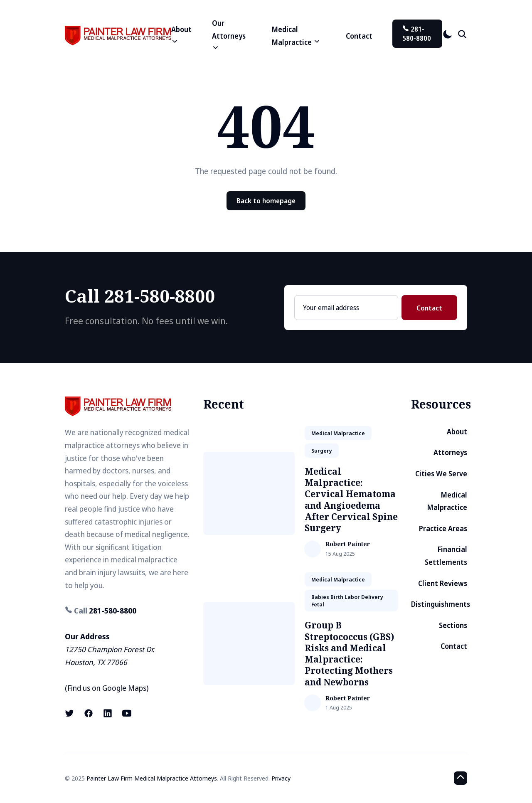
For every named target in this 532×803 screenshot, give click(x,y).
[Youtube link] (127, 713)
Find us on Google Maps (107, 688)
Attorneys (450, 452)
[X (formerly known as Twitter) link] (70, 713)
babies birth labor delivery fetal (347, 601)
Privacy (281, 778)
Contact (359, 36)
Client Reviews (443, 583)
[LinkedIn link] (108, 713)
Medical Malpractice (447, 501)
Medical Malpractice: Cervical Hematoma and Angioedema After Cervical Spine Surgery (351, 500)
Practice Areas (443, 528)
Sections (453, 625)
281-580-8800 (417, 34)
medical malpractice (338, 433)
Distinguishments (441, 604)
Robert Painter (348, 544)
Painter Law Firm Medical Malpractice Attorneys (152, 778)
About (457, 432)
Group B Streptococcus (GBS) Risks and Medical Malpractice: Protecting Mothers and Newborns (349, 653)
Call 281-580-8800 (140, 296)
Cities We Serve (441, 474)
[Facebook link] (89, 713)
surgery (322, 451)
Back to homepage (266, 201)
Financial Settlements (446, 556)
